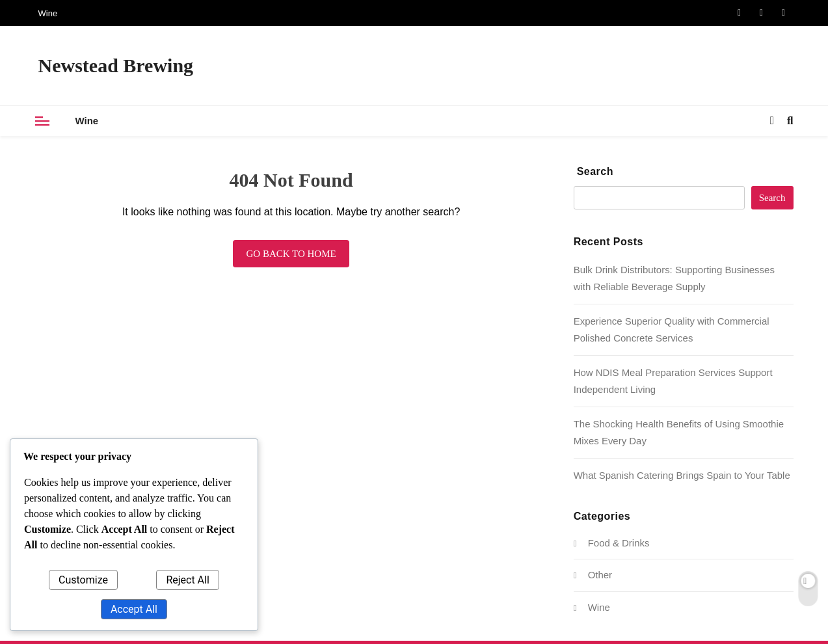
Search (595, 171)
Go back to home (291, 254)
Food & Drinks (619, 543)
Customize (83, 580)
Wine (48, 13)
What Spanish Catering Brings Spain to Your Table (682, 475)
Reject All (187, 580)
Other (600, 575)
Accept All (134, 609)
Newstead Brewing (116, 65)
